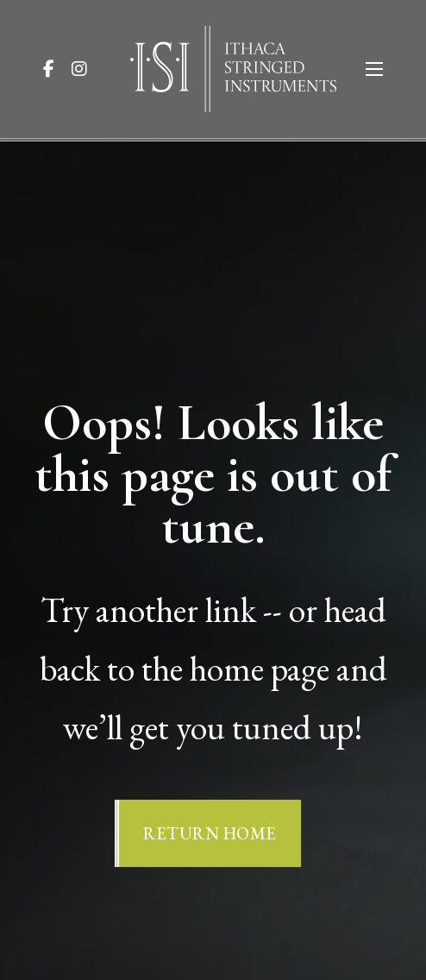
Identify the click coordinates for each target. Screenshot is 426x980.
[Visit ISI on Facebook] (56, 69)
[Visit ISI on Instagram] (86, 69)
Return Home (210, 833)
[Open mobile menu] (374, 69)
